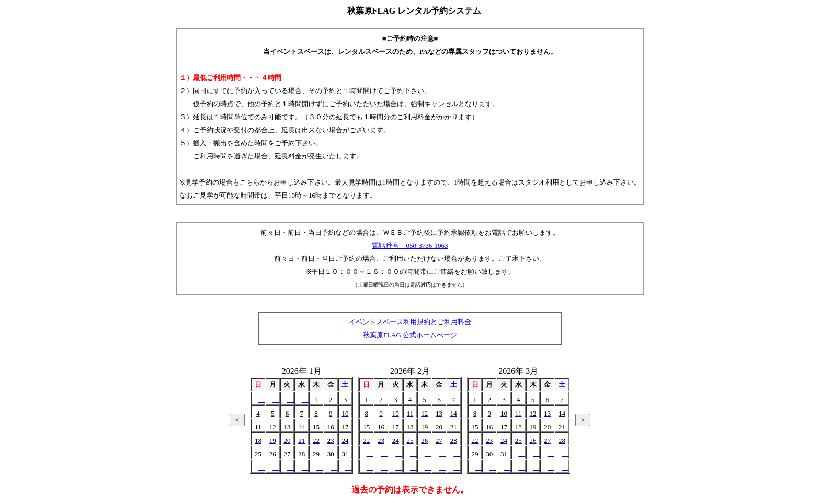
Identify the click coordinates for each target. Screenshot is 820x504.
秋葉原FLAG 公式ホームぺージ (410, 335)
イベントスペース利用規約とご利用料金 (410, 322)
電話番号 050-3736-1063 (410, 245)
